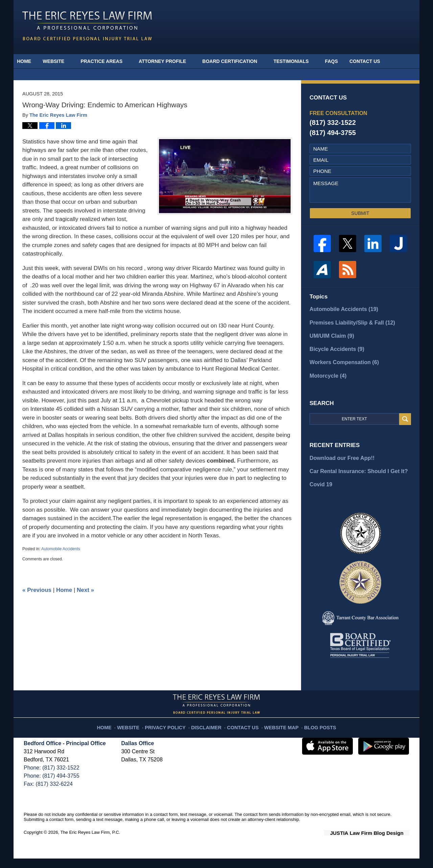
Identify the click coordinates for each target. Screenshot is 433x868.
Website (63, 61)
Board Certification (239, 61)
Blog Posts (310, 734)
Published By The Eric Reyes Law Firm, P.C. (349, 26)
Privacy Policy (173, 734)
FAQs (341, 61)
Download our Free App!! (340, 470)
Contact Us (379, 61)
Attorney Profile (172, 61)
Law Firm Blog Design (377, 843)
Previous (37, 606)
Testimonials (300, 61)
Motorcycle (326, 388)
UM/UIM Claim (330, 350)
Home (29, 61)
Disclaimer (209, 734)
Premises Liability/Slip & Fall (347, 337)
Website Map (276, 734)
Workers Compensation (340, 375)
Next (85, 606)
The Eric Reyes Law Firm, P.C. (90, 842)
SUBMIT (360, 229)
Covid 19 (320, 495)
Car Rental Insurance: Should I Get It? (355, 482)
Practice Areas (111, 61)
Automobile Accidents (61, 564)
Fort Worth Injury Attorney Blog (87, 26)
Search (405, 431)
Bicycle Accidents (333, 362)
